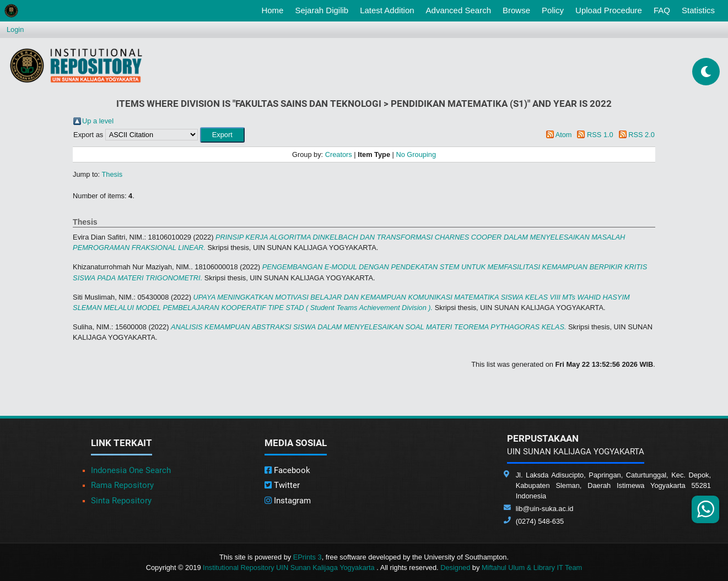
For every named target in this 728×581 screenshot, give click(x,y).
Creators (339, 154)
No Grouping (416, 154)
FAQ (662, 10)
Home (274, 9)
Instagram (288, 501)
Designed (455, 568)
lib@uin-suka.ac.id (545, 509)
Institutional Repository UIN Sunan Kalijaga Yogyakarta (290, 568)
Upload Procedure (609, 10)
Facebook (287, 470)
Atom (564, 135)
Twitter (282, 485)
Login (15, 29)
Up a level (98, 121)
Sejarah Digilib (322, 10)
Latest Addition (387, 10)
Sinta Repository (121, 501)
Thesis (112, 174)
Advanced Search (459, 10)
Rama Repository (122, 485)
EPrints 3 (308, 557)
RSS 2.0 (641, 135)
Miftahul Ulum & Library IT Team (532, 568)
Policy (553, 10)
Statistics (698, 10)
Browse (516, 10)
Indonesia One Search (131, 470)
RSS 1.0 (600, 135)
